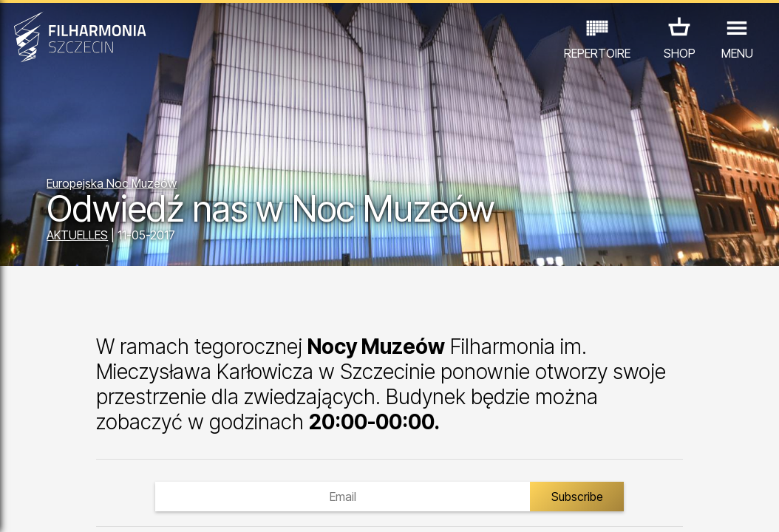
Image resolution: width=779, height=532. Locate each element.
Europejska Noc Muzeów (112, 183)
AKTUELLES (77, 235)
